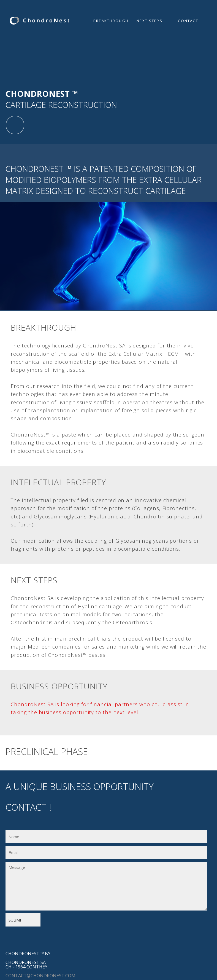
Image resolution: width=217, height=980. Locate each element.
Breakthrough (111, 21)
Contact (188, 21)
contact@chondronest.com (40, 976)
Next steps (149, 21)
